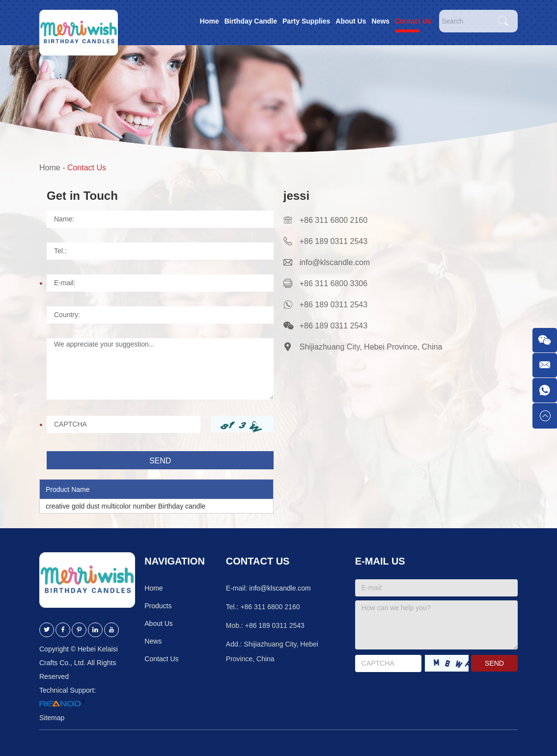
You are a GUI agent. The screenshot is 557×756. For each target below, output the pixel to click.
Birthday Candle (251, 21)
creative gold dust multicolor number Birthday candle (125, 506)
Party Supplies (306, 21)
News (381, 21)
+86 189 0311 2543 (334, 305)
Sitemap (52, 718)
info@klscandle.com (335, 262)
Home (209, 21)
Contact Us (413, 21)
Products (158, 606)
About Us (351, 21)
